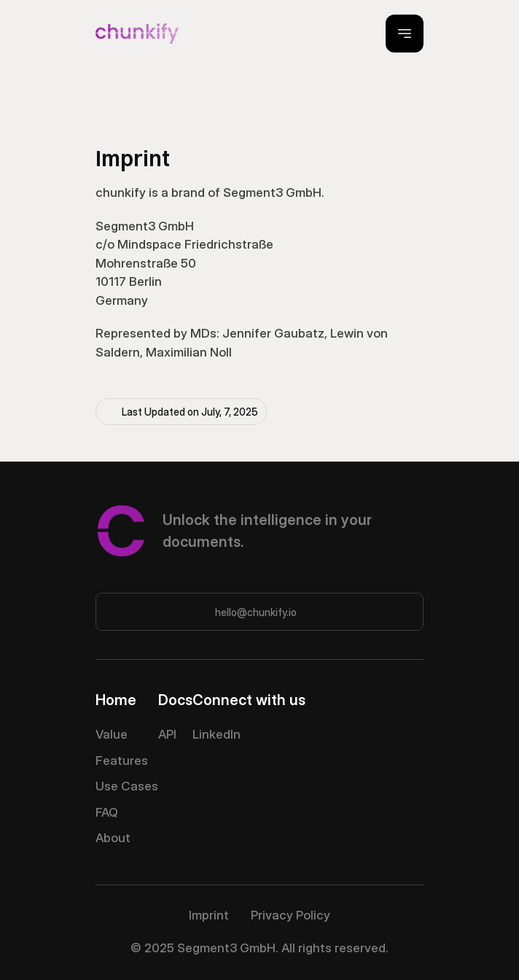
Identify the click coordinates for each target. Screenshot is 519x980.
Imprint (209, 915)
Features (122, 761)
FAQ (107, 812)
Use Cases (127, 786)
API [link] (167, 734)
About (113, 838)
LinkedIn (216, 734)
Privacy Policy (290, 915)
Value (112, 734)
